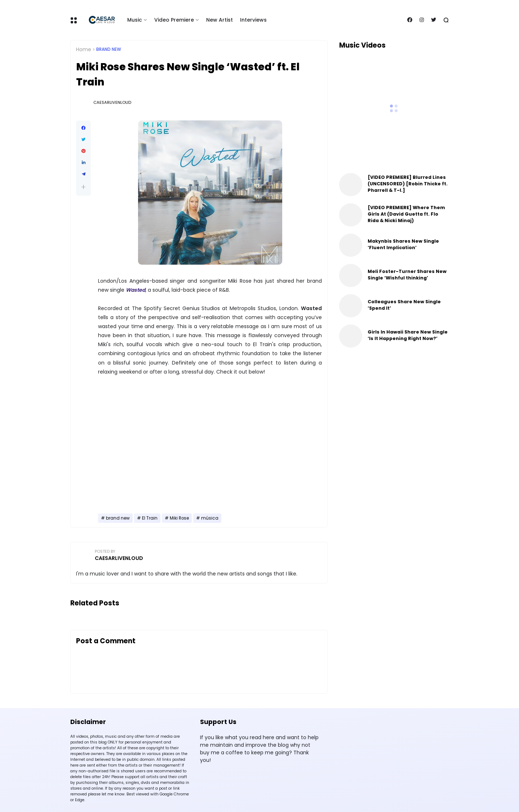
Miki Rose (179, 518)
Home (84, 49)
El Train (150, 518)
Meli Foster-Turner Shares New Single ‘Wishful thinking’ (407, 275)
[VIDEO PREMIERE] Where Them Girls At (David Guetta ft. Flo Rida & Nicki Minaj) (406, 214)
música (210, 518)
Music (135, 20)
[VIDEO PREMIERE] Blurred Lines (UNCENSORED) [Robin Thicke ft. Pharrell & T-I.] (408, 184)
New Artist (219, 20)
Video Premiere (174, 20)
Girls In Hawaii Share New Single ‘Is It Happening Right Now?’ (408, 335)
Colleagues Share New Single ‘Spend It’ (404, 305)
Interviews (253, 20)
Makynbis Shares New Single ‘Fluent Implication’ (403, 244)
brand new (109, 49)
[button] (83, 187)
